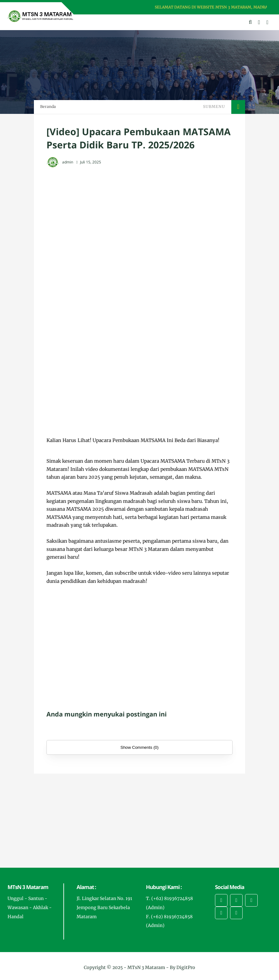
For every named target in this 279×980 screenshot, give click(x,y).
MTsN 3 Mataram (146, 967)
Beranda (48, 107)
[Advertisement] (139, 219)
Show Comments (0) (139, 747)
